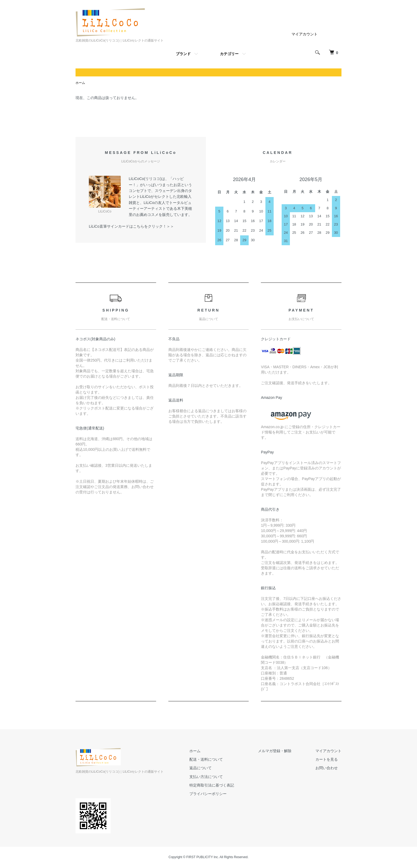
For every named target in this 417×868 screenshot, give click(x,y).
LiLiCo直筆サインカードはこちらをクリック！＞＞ (131, 226)
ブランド (183, 54)
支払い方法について (206, 777)
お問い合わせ (327, 768)
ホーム (80, 83)
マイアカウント (305, 34)
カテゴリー (229, 54)
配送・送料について (206, 759)
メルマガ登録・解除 (275, 751)
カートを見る (327, 759)
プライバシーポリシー (208, 794)
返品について (201, 768)
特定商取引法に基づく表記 (212, 785)
